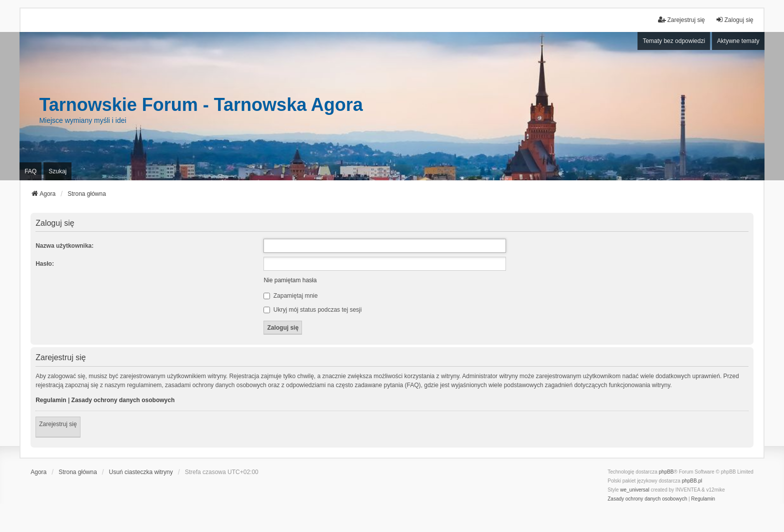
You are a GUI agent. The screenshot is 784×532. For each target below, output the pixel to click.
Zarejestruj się (58, 424)
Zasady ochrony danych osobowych (123, 400)
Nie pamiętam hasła (290, 280)
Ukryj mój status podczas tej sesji (312, 310)
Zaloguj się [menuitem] (734, 20)
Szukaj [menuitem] (57, 171)
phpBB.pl (692, 481)
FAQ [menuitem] (30, 171)
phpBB (666, 472)
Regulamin (51, 400)
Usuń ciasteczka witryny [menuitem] (141, 472)
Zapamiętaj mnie (290, 296)
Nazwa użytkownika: (64, 246)
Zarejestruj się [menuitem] (681, 20)
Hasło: (45, 264)
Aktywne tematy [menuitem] (738, 41)
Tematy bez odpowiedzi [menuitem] (674, 41)
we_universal (634, 490)
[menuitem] (647, 499)
